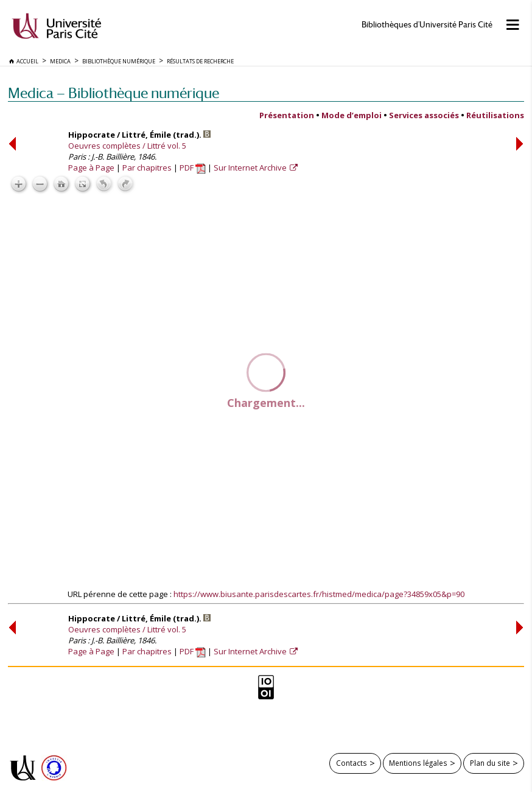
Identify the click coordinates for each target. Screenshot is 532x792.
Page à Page (91, 168)
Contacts (352, 763)
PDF (193, 168)
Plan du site (490, 763)
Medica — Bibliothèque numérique (114, 93)
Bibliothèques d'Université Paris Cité (427, 25)
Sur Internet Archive (251, 168)
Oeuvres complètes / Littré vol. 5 (127, 146)
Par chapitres (147, 168)
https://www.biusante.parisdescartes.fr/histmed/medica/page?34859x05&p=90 (319, 594)
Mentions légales (418, 763)
